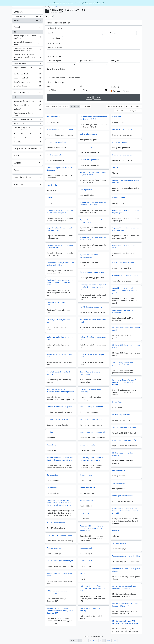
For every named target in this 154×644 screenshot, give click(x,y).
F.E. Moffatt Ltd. (27, 124)
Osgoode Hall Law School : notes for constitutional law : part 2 (60, 212)
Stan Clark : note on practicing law (92, 307)
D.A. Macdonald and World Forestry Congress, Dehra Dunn (93, 173)
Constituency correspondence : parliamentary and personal (91, 459)
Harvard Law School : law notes (124, 263)
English (27, 21)
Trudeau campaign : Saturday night (60, 561)
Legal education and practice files (125, 440)
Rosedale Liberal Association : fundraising (91, 390)
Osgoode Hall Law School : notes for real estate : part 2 (126, 229)
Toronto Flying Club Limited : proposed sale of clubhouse (123, 364)
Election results (53, 432)
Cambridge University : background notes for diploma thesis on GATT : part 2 (93, 287)
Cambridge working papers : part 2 (125, 275)
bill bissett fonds (27, 64)
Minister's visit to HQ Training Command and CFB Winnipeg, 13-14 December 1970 (60, 611)
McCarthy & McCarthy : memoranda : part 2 (93, 321)
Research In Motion (27, 138)
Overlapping (117, 91)
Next (114, 641)
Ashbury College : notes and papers (60, 129)
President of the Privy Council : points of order (126, 570)
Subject (17, 163)
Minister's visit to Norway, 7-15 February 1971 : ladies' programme (125, 622)
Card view (75, 106)
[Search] (75, 33)
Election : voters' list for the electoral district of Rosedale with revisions (60, 459)
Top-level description (55, 47)
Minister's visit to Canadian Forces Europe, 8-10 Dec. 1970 (125, 605)
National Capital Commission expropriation (90, 373)
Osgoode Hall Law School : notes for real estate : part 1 (60, 229)
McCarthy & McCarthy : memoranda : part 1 (60, 321)
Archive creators (21, 92)
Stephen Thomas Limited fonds (27, 69)
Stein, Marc (27, 142)
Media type (19, 184)
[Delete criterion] (140, 33)
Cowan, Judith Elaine (27, 106)
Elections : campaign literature (58, 419)
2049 (109, 641)
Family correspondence (121, 142)
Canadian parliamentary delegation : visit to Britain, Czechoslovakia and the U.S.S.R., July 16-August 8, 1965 (60, 503)
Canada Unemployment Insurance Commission (60, 169)
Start (49, 86)
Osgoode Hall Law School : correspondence (89, 256)
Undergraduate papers (88, 134)
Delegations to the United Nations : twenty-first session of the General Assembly (125, 511)
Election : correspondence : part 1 (59, 407)
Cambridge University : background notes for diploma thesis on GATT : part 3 (125, 290)
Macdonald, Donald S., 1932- (27, 102)
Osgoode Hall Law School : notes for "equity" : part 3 (93, 238)
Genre (17, 170)
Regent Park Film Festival (27, 120)
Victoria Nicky (52, 185)
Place (16, 156)
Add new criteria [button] (54, 38)
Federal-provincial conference (123, 496)
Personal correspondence (122, 129)
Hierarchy (64, 106)
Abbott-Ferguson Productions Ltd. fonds (27, 37)
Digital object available (87, 61)
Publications (84, 513)
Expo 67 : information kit (56, 523)
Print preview (52, 106)
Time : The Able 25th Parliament (124, 427)
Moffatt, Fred (27, 110)
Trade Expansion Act (87, 488)
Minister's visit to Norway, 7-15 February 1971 (91, 609)
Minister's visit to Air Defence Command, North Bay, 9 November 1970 (93, 589)
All (15, 32)
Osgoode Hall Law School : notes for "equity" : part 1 (126, 212)
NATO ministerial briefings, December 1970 (57, 592)
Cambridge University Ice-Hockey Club (59, 303)
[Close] (152, 3)
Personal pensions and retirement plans (60, 575)
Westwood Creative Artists (27, 134)
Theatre (115, 168)
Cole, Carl (116, 531)
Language (18, 12)
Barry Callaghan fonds (27, 82)
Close (57, 7)
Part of (17, 27)
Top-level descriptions (57, 77)
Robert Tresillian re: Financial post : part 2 (60, 356)
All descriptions (75, 77)
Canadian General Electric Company (27, 114)
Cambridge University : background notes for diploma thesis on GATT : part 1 (60, 282)
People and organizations (25, 148)
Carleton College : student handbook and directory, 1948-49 (93, 118)
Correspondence (119, 470)
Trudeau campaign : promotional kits (126, 556)
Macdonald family (86, 500)
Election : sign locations (121, 415)
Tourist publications (87, 190)
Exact (127, 91)
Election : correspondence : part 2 (92, 407)
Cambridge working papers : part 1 (92, 272)
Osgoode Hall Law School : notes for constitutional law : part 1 (93, 204)
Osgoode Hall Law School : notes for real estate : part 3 (60, 246)
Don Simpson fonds (27, 74)
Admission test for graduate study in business (126, 181)
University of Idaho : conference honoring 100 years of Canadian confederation (91, 528)
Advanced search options (58, 23)
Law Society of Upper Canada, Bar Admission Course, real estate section (125, 382)
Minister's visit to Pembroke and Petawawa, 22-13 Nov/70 (124, 587)
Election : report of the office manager (123, 454)
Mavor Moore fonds (27, 78)
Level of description (23, 177)
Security (83, 573)
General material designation (58, 69)
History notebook (119, 117)
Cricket (49, 198)
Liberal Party (117, 402)
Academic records (54, 117)
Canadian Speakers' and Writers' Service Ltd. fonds (27, 50)
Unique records (27, 17)
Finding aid (115, 61)
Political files (51, 445)
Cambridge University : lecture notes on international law (60, 264)
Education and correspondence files (93, 432)
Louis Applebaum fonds (27, 86)
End (80, 86)
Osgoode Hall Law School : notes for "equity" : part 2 (93, 221)
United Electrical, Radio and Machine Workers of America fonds (27, 57)
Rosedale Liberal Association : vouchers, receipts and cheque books (61, 390)
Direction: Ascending (133, 106)
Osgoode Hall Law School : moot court (124, 246)
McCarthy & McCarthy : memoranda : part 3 (93, 338)
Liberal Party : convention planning (60, 535)
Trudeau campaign (119, 543)
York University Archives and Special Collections (27, 129)
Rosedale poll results (87, 445)
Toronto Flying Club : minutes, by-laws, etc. (59, 373)
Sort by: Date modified (115, 106)
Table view (86, 106)
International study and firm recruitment (123, 311)
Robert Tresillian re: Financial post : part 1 (93, 356)
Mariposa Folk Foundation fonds (27, 43)
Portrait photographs (120, 198)
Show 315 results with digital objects (128, 111)
